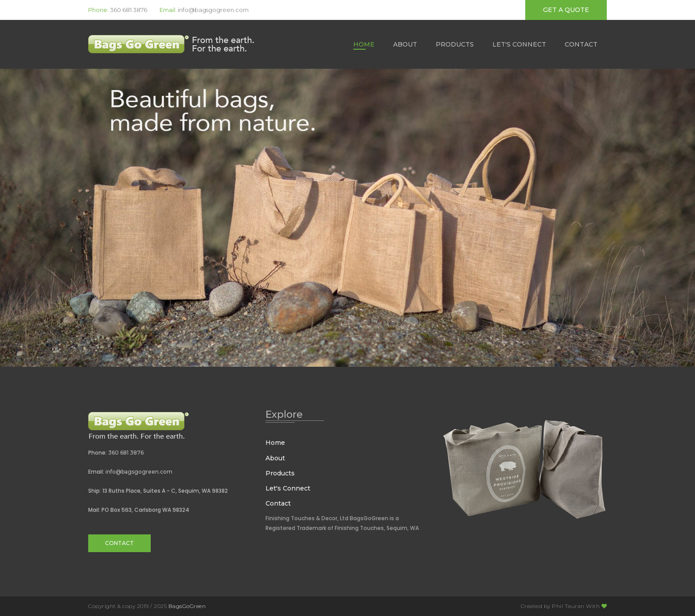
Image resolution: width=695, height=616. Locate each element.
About (405, 44)
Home (364, 44)
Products (455, 44)
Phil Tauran (568, 606)
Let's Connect (519, 44)
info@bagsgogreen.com (213, 10)
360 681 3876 (129, 10)
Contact (581, 44)
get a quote (566, 10)
